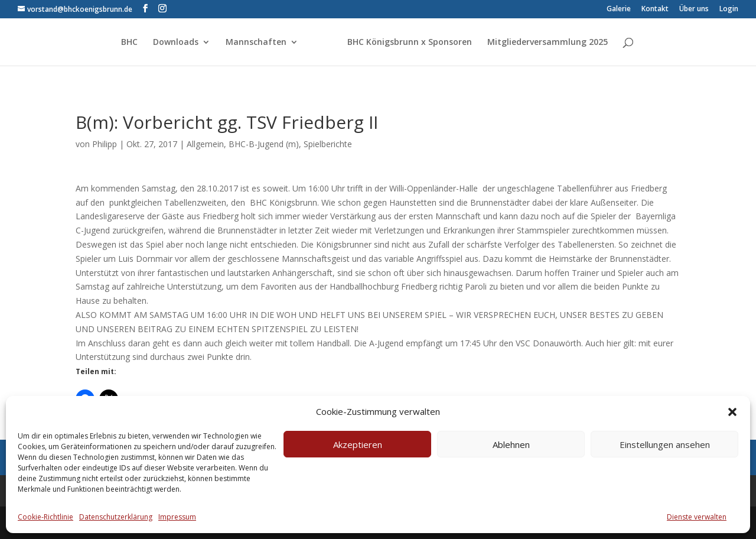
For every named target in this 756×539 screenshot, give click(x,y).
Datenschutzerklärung (116, 517)
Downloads (176, 43)
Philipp (105, 144)
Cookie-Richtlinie (45, 517)
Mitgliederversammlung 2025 (548, 43)
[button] (732, 412)
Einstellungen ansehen (665, 444)
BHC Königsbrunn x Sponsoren (410, 43)
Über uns (694, 9)
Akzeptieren (358, 444)
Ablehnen (511, 444)
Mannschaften (256, 43)
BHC (129, 43)
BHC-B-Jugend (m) (264, 144)
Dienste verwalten (697, 517)
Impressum (177, 517)
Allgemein (205, 144)
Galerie (619, 9)
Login (729, 9)
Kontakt (655, 9)
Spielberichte (328, 144)
